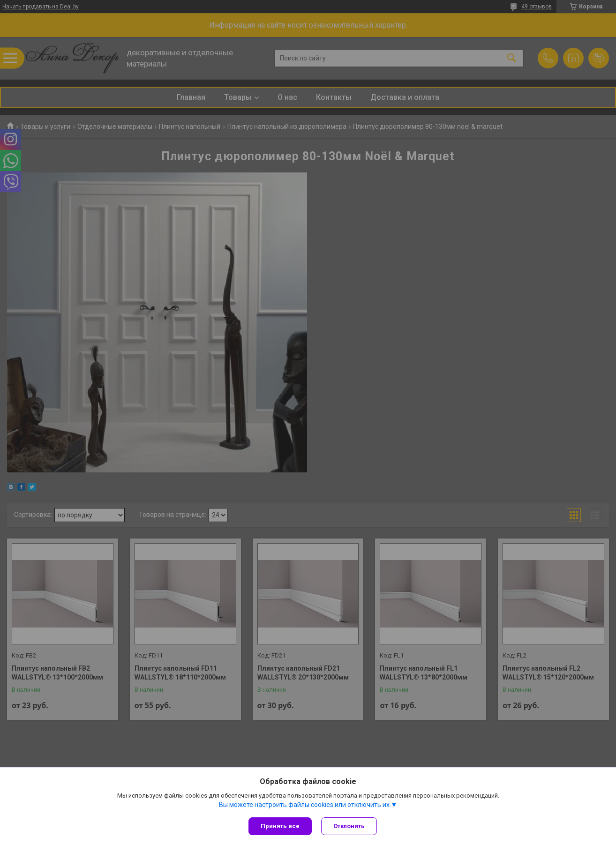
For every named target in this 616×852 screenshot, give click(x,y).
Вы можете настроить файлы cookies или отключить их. (305, 805)
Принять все (280, 826)
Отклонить (349, 826)
